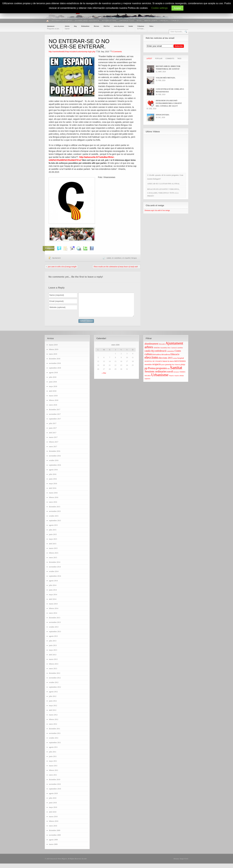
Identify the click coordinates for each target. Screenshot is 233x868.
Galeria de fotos (127, 21)
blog (75, 26)
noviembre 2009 (55, 840)
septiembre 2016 (55, 470)
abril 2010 (53, 816)
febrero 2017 (54, 446)
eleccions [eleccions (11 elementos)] (151, 362)
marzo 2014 (53, 608)
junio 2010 (53, 807)
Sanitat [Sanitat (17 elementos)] (176, 372)
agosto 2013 (53, 641)
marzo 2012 (53, 719)
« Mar (104, 377)
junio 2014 (53, 594)
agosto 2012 (53, 696)
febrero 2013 (54, 668)
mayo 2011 (53, 766)
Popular (159, 59)
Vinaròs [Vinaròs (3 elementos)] (171, 380)
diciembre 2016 (55, 456)
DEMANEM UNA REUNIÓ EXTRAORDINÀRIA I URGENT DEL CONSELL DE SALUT (169, 103)
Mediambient (85, 26)
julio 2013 (53, 645)
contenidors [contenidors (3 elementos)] (171, 356)
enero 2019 (53, 359)
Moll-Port (107, 26)
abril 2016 (53, 493)
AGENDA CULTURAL (109, 21)
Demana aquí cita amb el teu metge (157, 210)
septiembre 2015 (55, 525)
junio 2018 (53, 386)
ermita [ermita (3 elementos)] (175, 363)
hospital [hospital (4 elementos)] (181, 362)
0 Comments (117, 52)
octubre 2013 (54, 631)
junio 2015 (53, 539)
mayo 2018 (53, 391)
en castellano (117, 258)
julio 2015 (53, 534)
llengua (134, 258)
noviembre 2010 (55, 789)
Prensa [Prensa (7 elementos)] (152, 373)
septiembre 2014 (55, 581)
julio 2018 (53, 382)
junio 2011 (53, 761)
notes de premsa (119, 26)
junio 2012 (53, 705)
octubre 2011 (54, 742)
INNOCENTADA (163, 115)
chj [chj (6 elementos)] (152, 355)
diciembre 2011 (55, 733)
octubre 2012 (54, 687)
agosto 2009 (53, 844)
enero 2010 (53, 830)
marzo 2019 (53, 349)
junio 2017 (53, 433)
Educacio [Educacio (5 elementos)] (175, 359)
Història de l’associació (62, 21)
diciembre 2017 (55, 414)
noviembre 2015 (55, 516)
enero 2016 (53, 507)
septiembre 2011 (55, 747)
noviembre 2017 (55, 419)
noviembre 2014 (55, 571)
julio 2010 (53, 803)
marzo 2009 (53, 849)
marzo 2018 (53, 400)
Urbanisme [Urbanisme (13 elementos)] (160, 379)
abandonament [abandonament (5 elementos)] (151, 348)
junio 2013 (53, 650)
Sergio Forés (184, 863)
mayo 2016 (53, 488)
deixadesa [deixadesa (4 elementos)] (157, 359)
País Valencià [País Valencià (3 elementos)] (176, 369)
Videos (151, 26)
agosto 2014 (53, 585)
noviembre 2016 (55, 460)
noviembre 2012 (55, 682)
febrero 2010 (54, 826)
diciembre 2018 (55, 363)
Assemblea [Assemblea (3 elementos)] (164, 352)
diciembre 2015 (55, 511)
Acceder (84, 863)
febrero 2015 (54, 557)
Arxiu (139, 21)
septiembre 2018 (55, 372)
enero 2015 (53, 562)
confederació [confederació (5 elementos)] (160, 355)
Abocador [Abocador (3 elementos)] (162, 348)
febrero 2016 (54, 502)
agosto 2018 (53, 377)
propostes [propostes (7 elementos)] (161, 373)
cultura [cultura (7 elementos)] (149, 359)
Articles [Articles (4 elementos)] (157, 352)
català (109, 258)
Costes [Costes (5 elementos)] (178, 355)
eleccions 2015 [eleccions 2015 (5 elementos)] (165, 362)
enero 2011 (53, 779)
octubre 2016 (54, 465)
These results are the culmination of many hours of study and (115, 267)
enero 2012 (53, 729)
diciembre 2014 (55, 567)
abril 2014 (53, 604)
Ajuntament (54, 27)
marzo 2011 (53, 770)
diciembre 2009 (55, 835)
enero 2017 (53, 451)
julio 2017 (53, 428)
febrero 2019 (54, 354)
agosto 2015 (53, 530)
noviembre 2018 (55, 368)
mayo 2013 (53, 655)
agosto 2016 (53, 474)
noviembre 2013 (55, 627)
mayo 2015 (53, 544)
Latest (149, 59)
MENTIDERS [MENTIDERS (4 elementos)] (180, 366)
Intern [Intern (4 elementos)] (165, 366)
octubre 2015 (54, 520)
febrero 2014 (54, 613)
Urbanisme (141, 27)
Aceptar (177, 8)
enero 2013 (53, 673)
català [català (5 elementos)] (147, 355)
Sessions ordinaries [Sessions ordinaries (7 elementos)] (156, 376)
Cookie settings (159, 8)
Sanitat (131, 26)
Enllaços (164, 21)
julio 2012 (53, 701)
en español (127, 258)
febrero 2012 (54, 724)
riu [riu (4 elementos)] (169, 373)
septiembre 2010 (55, 793)
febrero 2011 (54, 775)
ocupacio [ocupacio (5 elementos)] (157, 369)
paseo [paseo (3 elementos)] (163, 369)
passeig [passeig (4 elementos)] (168, 369)
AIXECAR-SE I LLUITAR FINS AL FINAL (163, 184)
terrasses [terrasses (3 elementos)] (176, 376)
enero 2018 (53, 409)
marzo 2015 (53, 553)
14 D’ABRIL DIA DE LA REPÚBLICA (87, 21)
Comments (170, 59)
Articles (67, 27)
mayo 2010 (53, 812)
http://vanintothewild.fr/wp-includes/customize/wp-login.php (72, 52)
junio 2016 (53, 483)
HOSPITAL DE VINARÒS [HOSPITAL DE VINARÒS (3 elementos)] (153, 366)
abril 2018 (53, 396)
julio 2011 (53, 756)
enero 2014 (53, 618)
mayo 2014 (53, 599)
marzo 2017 (53, 442)
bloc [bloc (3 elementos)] (169, 352)
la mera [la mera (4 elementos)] (171, 366)
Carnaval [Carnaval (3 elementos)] (174, 352)
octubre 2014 (54, 576)
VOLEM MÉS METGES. (166, 78)
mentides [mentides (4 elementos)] (148, 369)
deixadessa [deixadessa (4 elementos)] (166, 359)
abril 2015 (53, 548)
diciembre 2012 (55, 678)
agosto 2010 (53, 798)
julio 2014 (53, 590)
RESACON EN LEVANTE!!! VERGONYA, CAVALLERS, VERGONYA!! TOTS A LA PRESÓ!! (163, 193)
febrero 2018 (54, 405)
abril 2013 (53, 659)
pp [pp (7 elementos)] (146, 373)
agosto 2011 (53, 752)
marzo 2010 (53, 821)
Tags (179, 59)
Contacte (175, 21)
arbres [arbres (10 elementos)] (149, 351)
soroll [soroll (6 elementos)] (170, 376)
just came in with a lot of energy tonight (62, 267)
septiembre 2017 (55, 423)
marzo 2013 (53, 664)
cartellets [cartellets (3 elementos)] (180, 352)
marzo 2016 (53, 497)
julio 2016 (53, 479)
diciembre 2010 (55, 784)
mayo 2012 (53, 710)
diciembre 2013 (55, 622)
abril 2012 (53, 715)
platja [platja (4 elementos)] (183, 369)
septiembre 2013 (55, 636)
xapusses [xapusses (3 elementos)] (147, 383)
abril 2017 (53, 437)
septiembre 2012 (55, 692)
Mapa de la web (151, 21)
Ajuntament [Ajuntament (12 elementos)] (174, 348)
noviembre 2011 (55, 738)
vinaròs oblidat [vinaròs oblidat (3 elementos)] (179, 380)
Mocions (96, 26)
